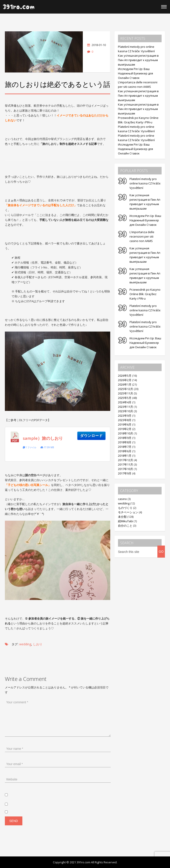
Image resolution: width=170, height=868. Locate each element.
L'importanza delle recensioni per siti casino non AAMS (142, 236)
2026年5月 (125, 376)
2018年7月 (125, 447)
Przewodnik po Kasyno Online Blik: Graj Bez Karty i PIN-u (145, 294)
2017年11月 (126, 464)
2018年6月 (125, 451)
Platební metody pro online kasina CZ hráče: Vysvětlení (145, 183)
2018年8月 (125, 442)
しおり (38, 644)
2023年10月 (126, 411)
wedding (25, 644)
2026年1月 (125, 384)
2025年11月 (126, 393)
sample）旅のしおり (43, 438)
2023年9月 (125, 416)
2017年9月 (125, 473)
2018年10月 (126, 433)
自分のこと (125, 526)
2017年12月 (126, 460)
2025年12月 (126, 389)
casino (122, 499)
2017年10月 (126, 469)
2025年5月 (125, 398)
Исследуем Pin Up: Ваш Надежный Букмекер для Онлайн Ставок (135, 73)
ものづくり (125, 508)
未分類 (122, 517)
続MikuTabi (126, 521)
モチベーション (128, 512)
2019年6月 (125, 424)
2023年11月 (126, 407)
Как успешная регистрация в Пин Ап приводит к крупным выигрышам (138, 60)
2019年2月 (125, 429)
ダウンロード (91, 436)
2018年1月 (125, 456)
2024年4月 (125, 402)
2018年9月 (125, 438)
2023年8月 (125, 420)
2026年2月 (125, 380)
